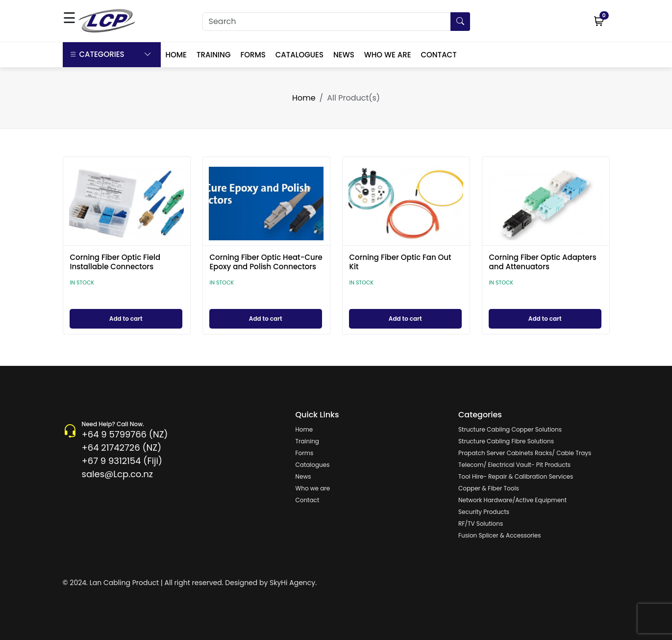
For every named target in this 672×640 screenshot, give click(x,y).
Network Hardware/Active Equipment (512, 500)
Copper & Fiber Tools (489, 488)
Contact (308, 500)
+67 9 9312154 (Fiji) (122, 461)
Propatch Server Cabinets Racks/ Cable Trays (525, 453)
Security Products (484, 512)
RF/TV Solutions (481, 524)
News (303, 476)
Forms (305, 453)
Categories (111, 55)
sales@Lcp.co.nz (117, 474)
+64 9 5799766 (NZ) (125, 434)
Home (304, 98)
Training (307, 441)
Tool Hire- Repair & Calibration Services (516, 476)
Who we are (313, 488)
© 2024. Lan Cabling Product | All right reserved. (143, 583)
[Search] (336, 22)
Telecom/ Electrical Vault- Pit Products (514, 465)
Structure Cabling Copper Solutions (510, 429)
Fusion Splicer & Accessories (499, 535)
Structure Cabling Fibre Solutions (506, 441)
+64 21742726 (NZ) (122, 448)
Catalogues (313, 465)
